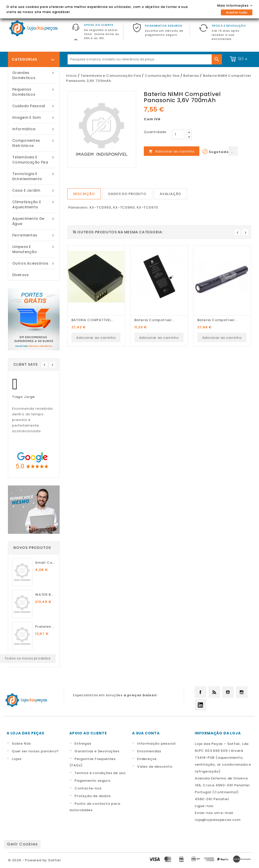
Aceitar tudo (237, 12)
